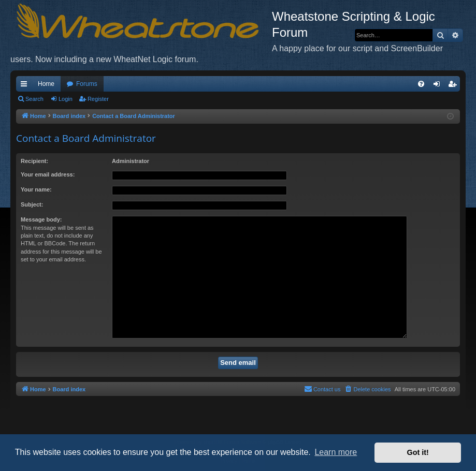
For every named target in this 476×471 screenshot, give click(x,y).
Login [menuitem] (439, 86)
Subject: (32, 204)
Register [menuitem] (455, 86)
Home (46, 84)
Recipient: (34, 161)
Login (66, 99)
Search (34, 99)
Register (98, 99)
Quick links (26, 86)
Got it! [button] (418, 452)
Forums (87, 84)
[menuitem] (421, 84)
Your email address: (48, 174)
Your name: (36, 189)
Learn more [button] (336, 452)
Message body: (41, 219)
